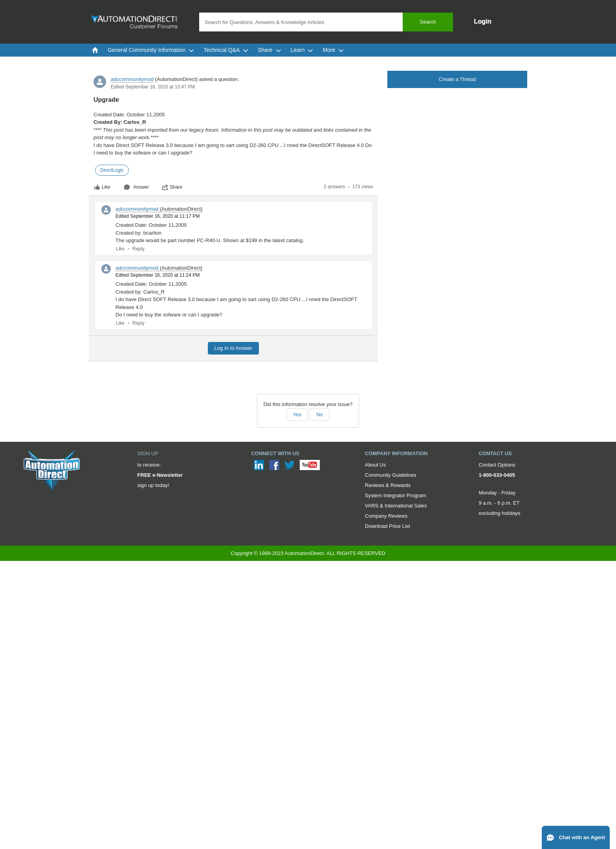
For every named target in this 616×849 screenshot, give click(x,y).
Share (172, 187)
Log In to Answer (234, 348)
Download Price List (388, 526)
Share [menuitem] (269, 50)
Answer (136, 187)
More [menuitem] (333, 50)
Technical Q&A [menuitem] (226, 50)
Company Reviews (386, 516)
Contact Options (497, 465)
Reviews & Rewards (388, 485)
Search (428, 22)
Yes (297, 414)
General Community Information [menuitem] (151, 50)
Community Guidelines (391, 475)
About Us (375, 465)
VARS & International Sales (396, 506)
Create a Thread (457, 79)
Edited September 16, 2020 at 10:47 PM (153, 87)
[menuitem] (95, 50)
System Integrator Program (396, 495)
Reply (138, 249)
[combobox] (326, 22)
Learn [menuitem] (302, 50)
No (320, 414)
